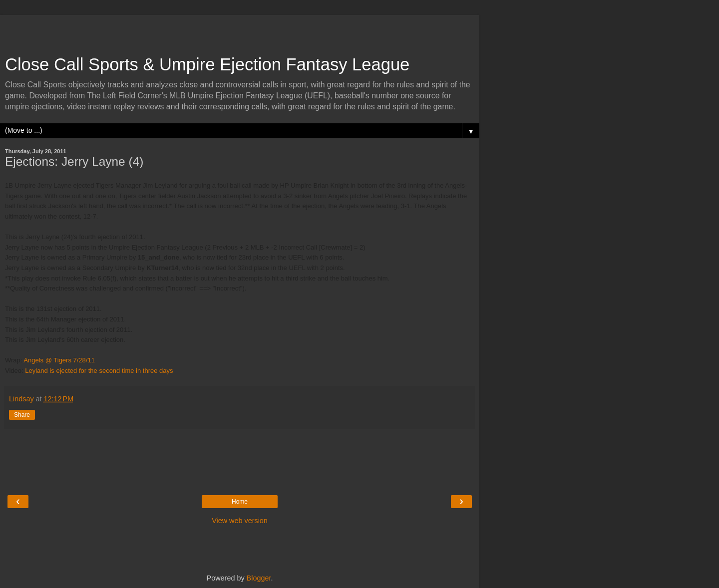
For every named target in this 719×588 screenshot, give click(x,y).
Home (240, 502)
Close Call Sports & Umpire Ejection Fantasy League (207, 64)
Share (22, 415)
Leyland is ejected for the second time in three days (99, 371)
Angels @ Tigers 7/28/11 (59, 360)
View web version (240, 521)
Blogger (259, 578)
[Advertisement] (240, 30)
